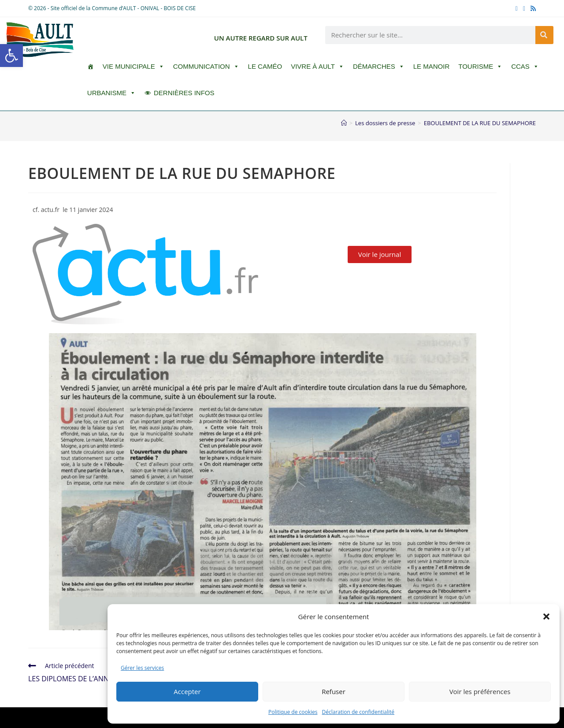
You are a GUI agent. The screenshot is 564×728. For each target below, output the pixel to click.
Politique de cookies (293, 712)
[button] (11, 56)
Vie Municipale (134, 67)
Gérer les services (142, 668)
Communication (206, 67)
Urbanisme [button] (111, 93)
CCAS (525, 67)
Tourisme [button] (480, 67)
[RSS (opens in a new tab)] (532, 8)
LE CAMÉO (265, 66)
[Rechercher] (544, 35)
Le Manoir (432, 66)
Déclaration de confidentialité (358, 712)
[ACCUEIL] (91, 67)
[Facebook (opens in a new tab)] (517, 8)
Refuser (334, 691)
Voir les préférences (480, 691)
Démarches (379, 67)
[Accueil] (344, 123)
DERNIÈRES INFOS (184, 93)
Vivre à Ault (317, 67)
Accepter (187, 691)
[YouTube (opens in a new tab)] (524, 8)
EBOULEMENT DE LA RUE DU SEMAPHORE (480, 123)
